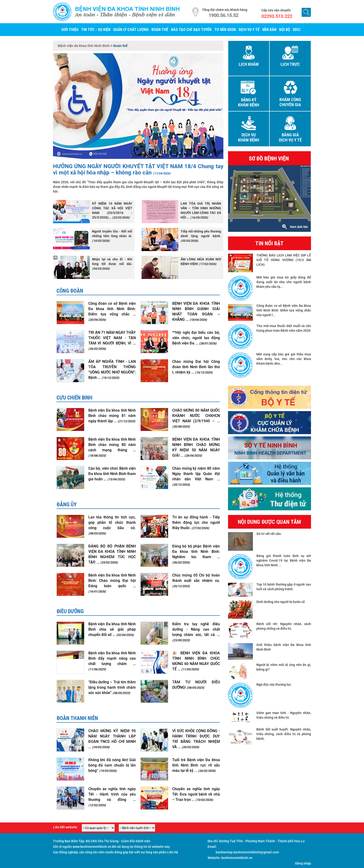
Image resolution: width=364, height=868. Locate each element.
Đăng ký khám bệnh (249, 102)
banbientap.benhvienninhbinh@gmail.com (247, 852)
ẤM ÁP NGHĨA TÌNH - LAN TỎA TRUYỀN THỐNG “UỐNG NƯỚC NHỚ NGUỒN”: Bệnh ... (112, 370)
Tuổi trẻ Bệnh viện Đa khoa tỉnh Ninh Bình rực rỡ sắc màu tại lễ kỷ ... (196, 765)
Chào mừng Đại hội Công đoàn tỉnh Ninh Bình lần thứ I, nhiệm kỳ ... (196, 367)
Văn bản (269, 29)
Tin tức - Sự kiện (96, 29)
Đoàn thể (160, 29)
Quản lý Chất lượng (131, 29)
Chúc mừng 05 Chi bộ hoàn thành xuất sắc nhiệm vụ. (196, 580)
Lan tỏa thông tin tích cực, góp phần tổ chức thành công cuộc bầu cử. (112, 525)
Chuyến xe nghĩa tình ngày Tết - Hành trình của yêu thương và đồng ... (112, 797)
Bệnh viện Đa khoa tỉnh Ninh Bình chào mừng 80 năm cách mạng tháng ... (112, 447)
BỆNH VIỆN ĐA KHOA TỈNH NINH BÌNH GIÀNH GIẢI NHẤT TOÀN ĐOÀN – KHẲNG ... (196, 311)
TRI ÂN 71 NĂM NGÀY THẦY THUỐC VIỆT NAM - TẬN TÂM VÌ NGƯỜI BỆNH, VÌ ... (112, 340)
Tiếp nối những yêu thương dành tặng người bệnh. (201, 236)
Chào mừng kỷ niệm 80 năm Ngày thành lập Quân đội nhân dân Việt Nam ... (196, 476)
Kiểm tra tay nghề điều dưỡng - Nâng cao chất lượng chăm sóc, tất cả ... (196, 632)
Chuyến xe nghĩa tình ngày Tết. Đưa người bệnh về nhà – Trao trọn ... (196, 794)
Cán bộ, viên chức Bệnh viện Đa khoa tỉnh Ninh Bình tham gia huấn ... (112, 474)
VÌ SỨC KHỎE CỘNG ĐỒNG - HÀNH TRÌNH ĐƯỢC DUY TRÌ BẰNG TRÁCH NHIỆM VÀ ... (196, 739)
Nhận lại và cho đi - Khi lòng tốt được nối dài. (112, 264)
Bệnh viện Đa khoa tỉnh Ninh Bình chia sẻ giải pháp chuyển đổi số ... (112, 629)
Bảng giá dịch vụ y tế (290, 138)
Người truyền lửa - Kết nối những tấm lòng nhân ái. (112, 236)
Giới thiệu (70, 29)
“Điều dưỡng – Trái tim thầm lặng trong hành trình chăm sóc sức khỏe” (112, 687)
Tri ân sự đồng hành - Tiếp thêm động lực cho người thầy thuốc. (196, 522)
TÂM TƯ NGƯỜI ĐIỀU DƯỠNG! (196, 685)
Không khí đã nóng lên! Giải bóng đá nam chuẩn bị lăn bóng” (112, 765)
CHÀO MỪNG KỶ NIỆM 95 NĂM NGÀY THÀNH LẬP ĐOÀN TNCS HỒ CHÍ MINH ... (112, 739)
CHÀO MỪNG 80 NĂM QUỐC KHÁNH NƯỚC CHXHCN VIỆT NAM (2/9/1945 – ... (196, 418)
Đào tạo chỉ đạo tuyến (191, 29)
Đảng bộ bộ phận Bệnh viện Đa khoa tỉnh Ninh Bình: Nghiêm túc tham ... (196, 554)
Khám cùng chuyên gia (290, 102)
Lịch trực (290, 64)
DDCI (297, 29)
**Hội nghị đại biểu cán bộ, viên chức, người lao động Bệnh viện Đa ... (196, 338)
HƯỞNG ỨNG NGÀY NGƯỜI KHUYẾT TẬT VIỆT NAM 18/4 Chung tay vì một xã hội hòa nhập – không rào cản (138, 169)
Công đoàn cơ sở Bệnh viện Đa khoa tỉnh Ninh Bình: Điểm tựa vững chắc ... (112, 311)
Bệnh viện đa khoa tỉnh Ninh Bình (127, 9)
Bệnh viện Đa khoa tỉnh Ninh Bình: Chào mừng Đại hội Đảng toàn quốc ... (112, 583)
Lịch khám (249, 64)
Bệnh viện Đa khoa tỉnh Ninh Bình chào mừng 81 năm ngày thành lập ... (112, 416)
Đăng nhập (303, 863)
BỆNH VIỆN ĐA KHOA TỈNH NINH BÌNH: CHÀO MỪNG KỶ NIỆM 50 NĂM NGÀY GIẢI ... (196, 447)
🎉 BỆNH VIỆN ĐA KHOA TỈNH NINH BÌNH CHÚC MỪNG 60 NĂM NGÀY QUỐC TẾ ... (196, 661)
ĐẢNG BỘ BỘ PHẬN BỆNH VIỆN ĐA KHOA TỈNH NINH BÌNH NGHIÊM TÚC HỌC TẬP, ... (112, 554)
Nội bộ (285, 29)
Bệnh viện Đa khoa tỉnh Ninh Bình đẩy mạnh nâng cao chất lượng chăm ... (112, 661)
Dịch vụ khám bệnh (249, 138)
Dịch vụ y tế (249, 29)
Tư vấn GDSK (225, 29)
